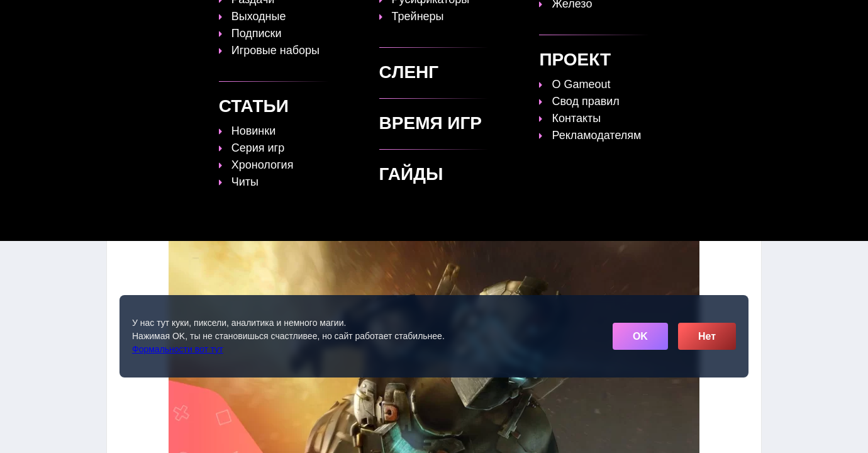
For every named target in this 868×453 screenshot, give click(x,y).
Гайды (374, 17)
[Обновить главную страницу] (186, 17)
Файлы (544, 17)
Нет (707, 336)
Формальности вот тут (178, 349)
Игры (637, 17)
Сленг (592, 17)
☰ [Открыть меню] (750, 17)
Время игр (484, 17)
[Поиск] (728, 16)
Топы (328, 17)
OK (640, 336)
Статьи (424, 17)
